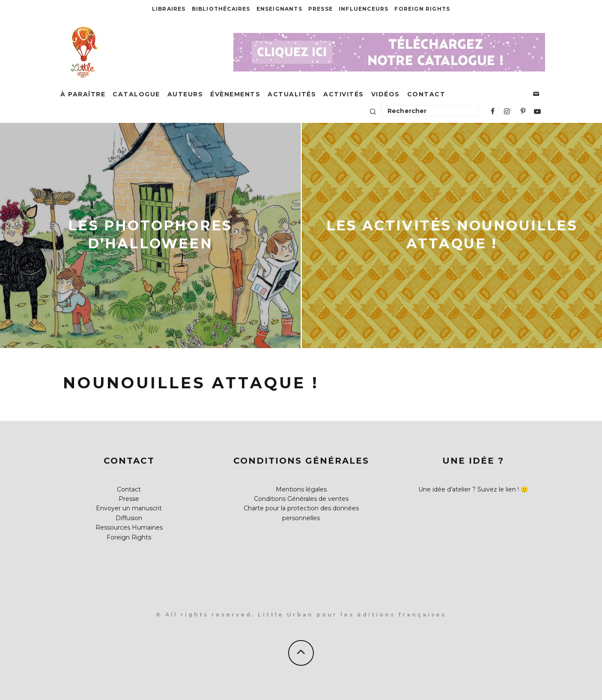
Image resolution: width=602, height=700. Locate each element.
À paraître (83, 94)
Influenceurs (364, 9)
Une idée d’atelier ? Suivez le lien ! (469, 489)
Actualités (292, 94)
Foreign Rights (422, 9)
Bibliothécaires (221, 9)
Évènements (235, 94)
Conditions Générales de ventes (301, 499)
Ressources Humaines (129, 527)
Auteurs (185, 94)
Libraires (169, 9)
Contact (426, 94)
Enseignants (279, 9)
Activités (344, 94)
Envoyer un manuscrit (129, 508)
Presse (320, 9)
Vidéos (386, 94)
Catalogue (136, 94)
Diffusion (129, 518)
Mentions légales (301, 489)
